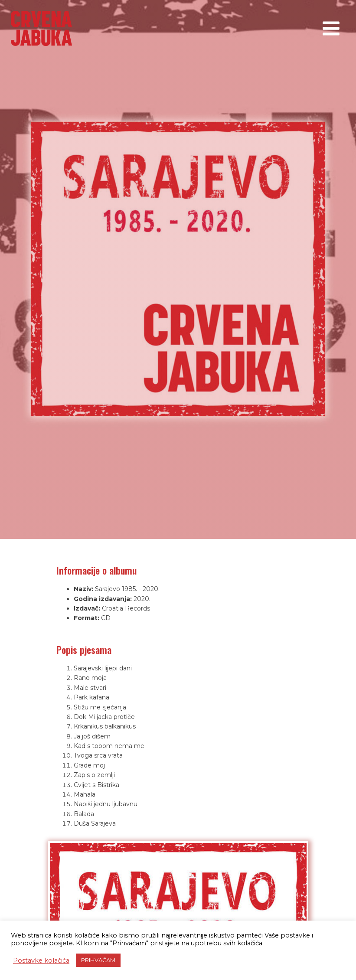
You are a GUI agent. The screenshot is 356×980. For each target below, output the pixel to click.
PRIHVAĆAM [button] (98, 960)
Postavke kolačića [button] (41, 960)
